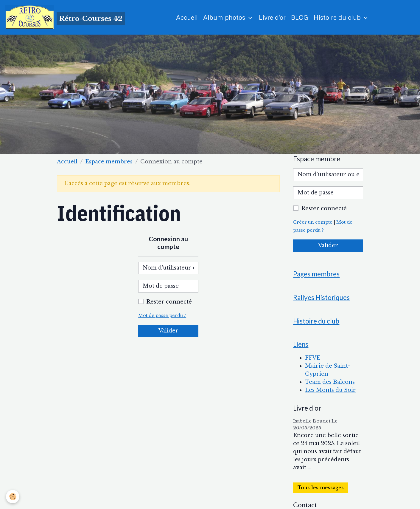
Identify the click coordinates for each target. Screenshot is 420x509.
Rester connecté (169, 302)
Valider (168, 331)
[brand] (65, 17)
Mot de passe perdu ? (162, 315)
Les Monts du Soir (330, 390)
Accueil (187, 17)
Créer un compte (313, 222)
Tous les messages (321, 488)
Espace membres (109, 162)
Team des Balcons (330, 382)
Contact (305, 505)
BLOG (300, 17)
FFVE (313, 358)
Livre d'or (272, 17)
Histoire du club (338, 17)
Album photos (225, 17)
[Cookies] (13, 497)
